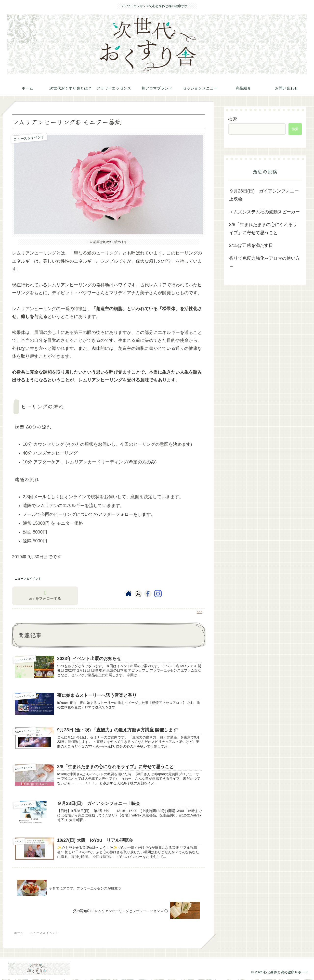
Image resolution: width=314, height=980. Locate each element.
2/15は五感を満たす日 (251, 245)
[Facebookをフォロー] (148, 594)
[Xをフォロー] (138, 594)
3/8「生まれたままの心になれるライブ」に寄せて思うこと (263, 229)
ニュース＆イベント (28, 579)
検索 (233, 119)
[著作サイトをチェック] (129, 594)
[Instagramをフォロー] (158, 594)
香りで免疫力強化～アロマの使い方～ (264, 262)
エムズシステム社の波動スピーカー (264, 212)
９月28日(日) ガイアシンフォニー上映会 (264, 195)
